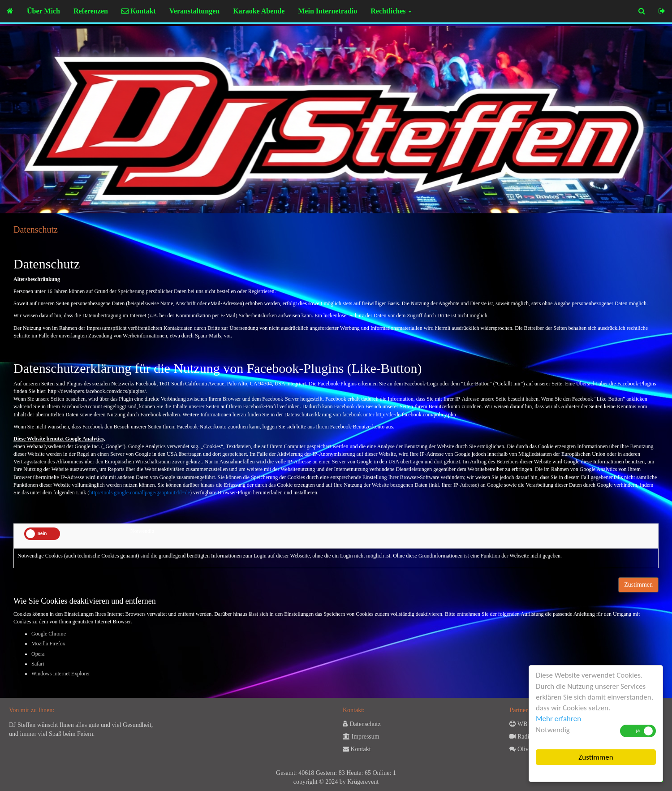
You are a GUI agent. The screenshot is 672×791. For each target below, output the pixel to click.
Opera (38, 654)
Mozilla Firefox (48, 644)
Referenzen (91, 11)
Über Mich (43, 11)
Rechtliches (391, 11)
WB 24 (522, 724)
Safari (38, 664)
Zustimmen (596, 757)
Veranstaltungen (194, 11)
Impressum (361, 737)
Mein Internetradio (327, 11)
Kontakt (139, 11)
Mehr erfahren (558, 719)
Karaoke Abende (259, 11)
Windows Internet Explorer (61, 674)
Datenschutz (362, 724)
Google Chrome (49, 634)
